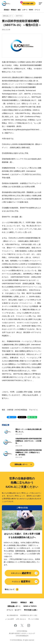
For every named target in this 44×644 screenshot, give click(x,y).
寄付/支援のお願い (28, 3)
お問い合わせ (20, 619)
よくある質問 (10, 619)
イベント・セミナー (14, 610)
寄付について (10, 589)
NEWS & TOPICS (30, 606)
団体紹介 (7, 10)
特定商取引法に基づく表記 (29, 615)
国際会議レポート (21, 464)
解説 (19, 10)
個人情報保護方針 (13, 615)
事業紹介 (14, 10)
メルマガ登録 (34, 619)
